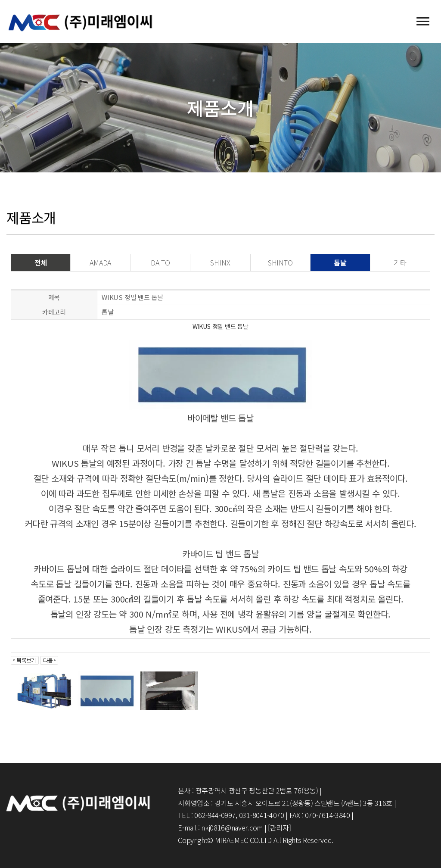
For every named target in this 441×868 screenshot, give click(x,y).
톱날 (340, 262)
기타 (400, 262)
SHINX (220, 262)
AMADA (100, 262)
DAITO (160, 262)
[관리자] (279, 827)
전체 (41, 262)
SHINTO (280, 262)
